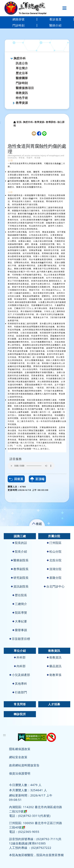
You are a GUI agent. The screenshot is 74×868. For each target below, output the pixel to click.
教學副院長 (20, 569)
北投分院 (54, 560)
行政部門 (20, 692)
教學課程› (51, 122)
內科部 (20, 666)
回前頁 (16, 479)
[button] (37, 523)
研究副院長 (20, 578)
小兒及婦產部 (20, 675)
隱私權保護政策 (20, 749)
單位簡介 (22, 68)
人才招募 (54, 704)
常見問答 (20, 704)
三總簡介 (20, 604)
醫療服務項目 (25, 88)
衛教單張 (54, 675)
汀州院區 (54, 543)
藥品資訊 (54, 666)
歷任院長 (20, 595)
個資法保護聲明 (20, 773)
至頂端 (37, 479)
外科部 (20, 657)
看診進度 (55, 19)
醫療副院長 (20, 560)
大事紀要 (20, 621)
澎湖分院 (54, 569)
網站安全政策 (18, 757)
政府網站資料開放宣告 (24, 765)
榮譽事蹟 (20, 630)
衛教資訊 (22, 93)
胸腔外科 (20, 58)
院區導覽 (20, 613)
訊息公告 (22, 63)
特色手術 (22, 98)
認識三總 (20, 536)
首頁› (19, 122)
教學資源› (40, 122)
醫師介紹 (55, 25)
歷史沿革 (22, 73)
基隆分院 (54, 578)
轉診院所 (20, 714)
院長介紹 (20, 551)
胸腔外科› (28, 122)
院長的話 (20, 543)
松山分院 (54, 551)
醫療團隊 (22, 78)
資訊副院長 (20, 586)
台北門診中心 (54, 586)
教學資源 (22, 103)
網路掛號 (19, 19)
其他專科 (20, 684)
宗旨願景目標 (20, 639)
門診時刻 (19, 25)
